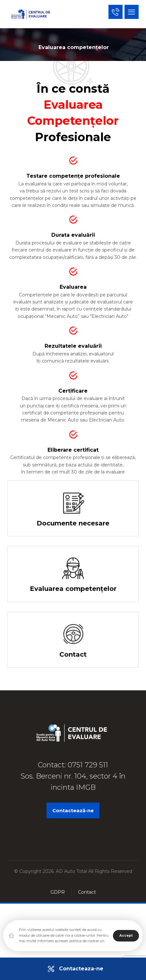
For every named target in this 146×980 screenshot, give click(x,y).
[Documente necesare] (73, 513)
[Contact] (73, 645)
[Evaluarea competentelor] (73, 574)
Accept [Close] (126, 936)
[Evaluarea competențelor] (73, 579)
